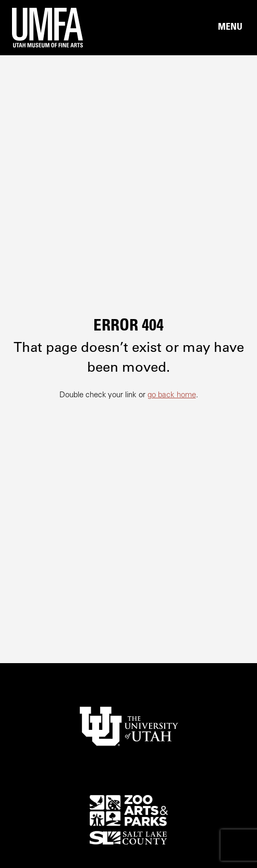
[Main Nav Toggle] (230, 28)
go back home (172, 395)
